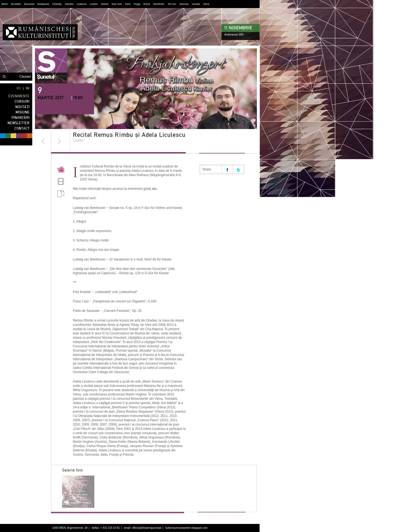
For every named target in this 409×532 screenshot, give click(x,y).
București (29, 4)
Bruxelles (16, 4)
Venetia (196, 4)
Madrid (105, 4)
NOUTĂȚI (22, 107)
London (94, 4)
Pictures (61, 170)
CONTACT (22, 128)
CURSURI (22, 101)
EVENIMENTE (19, 96)
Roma (147, 4)
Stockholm (159, 4)
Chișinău (57, 4)
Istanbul (69, 4)
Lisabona (82, 4)
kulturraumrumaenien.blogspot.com (186, 528)
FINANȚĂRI (21, 118)
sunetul (51, 65)
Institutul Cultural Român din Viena (40, 32)
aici (154, 189)
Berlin (5, 4)
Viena (206, 4)
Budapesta (43, 4)
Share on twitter (238, 169)
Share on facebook (227, 169)
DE (28, 88)
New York (117, 4)
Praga (137, 4)
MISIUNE (23, 112)
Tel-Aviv (172, 4)
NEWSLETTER (19, 123)
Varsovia (184, 4)
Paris (128, 4)
